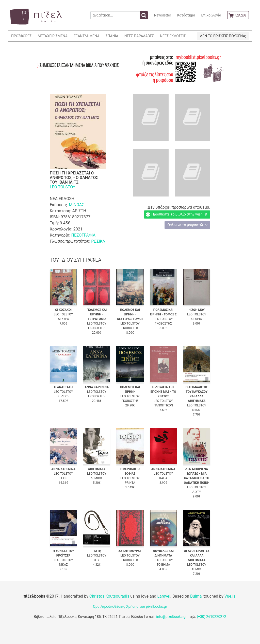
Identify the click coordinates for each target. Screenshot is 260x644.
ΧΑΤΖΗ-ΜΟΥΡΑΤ (130, 551)
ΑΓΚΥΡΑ (63, 319)
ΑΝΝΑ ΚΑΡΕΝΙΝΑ (97, 387)
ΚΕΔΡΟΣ (63, 396)
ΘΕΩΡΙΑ (197, 319)
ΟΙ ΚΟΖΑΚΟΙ (63, 310)
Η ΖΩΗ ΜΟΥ (197, 310)
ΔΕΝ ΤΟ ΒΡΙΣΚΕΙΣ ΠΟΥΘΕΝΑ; (223, 36)
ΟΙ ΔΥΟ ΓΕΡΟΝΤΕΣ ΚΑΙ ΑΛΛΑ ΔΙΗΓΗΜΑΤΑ (197, 556)
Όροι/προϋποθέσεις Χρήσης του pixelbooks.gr (130, 606)
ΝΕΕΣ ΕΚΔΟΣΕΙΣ (173, 36)
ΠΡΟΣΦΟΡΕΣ (21, 36)
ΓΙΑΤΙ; (97, 551)
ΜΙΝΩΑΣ (76, 205)
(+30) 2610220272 (212, 617)
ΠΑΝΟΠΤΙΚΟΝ (163, 405)
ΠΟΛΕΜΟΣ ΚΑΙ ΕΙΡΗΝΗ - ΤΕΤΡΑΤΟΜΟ (97, 314)
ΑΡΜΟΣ (197, 569)
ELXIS (63, 478)
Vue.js (230, 596)
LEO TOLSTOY (62, 187)
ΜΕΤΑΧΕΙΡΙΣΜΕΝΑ (53, 36)
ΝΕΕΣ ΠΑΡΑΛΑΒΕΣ (139, 36)
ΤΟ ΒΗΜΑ (163, 565)
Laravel (164, 596)
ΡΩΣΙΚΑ (98, 241)
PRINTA (130, 483)
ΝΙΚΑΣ (197, 410)
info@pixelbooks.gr (171, 617)
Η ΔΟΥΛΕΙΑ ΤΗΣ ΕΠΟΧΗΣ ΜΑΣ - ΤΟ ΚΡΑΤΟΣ (163, 392)
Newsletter (162, 15)
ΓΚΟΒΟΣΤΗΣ (97, 328)
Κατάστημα (186, 15)
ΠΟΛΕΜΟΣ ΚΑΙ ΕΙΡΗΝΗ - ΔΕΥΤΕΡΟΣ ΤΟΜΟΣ (130, 314)
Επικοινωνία (211, 15)
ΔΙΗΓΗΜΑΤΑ (97, 469)
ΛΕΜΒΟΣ (97, 478)
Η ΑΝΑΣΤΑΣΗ (63, 387)
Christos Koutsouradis (109, 596)
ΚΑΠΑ (163, 478)
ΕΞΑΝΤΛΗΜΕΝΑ (86, 36)
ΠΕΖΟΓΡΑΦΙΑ (83, 235)
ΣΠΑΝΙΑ (112, 36)
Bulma (196, 596)
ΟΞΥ (97, 560)
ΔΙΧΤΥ (197, 492)
